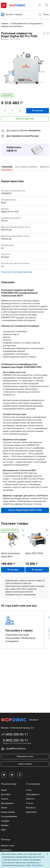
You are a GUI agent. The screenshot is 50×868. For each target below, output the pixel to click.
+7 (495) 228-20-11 (14, 735)
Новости (30, 799)
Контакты (31, 808)
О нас (29, 790)
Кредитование (8, 812)
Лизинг (4, 808)
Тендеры (5, 821)
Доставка (6, 795)
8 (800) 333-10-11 (15, 741)
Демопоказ (31, 812)
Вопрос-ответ (8, 846)
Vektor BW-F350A (34, 554)
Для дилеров (7, 803)
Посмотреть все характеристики (16, 272)
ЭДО (3, 830)
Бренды (5, 825)
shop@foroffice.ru (16, 749)
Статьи (30, 803)
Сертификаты (33, 795)
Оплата (5, 799)
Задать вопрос (25, 764)
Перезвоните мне (25, 757)
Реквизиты (6, 850)
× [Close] (47, 854)
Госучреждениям (9, 817)
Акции (4, 790)
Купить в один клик (25, 119)
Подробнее (37, 866)
